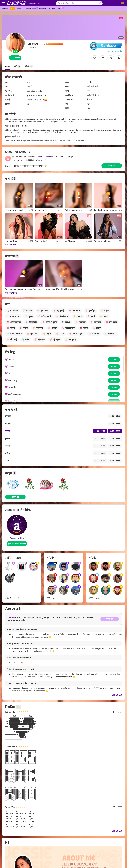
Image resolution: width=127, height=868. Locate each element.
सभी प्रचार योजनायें (32, 9)
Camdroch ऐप (55, 9)
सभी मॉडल (5, 9)
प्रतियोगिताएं (43, 9)
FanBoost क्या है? (115, 51)
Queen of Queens (44, 157)
